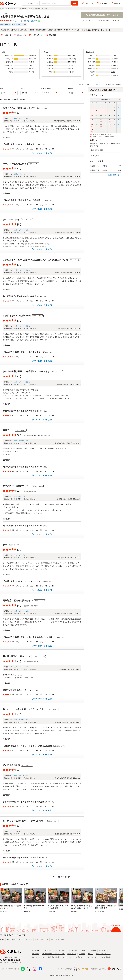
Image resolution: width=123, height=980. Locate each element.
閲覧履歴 (103, 3)
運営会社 (90, 954)
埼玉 (20, 939)
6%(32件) (71, 69)
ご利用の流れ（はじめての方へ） (54, 951)
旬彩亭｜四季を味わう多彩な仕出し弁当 (25, 17)
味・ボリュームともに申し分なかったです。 (24, 709)
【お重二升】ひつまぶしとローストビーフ (22, 581)
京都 (47, 939)
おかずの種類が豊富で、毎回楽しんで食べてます (26, 371)
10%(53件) (114, 69)
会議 (27, 118)
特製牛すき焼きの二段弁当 (15, 690)
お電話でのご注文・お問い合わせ (104, 15)
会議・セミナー (19, 118)
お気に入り (89, 3)
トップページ (36, 951)
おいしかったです (11, 219)
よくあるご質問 (72, 951)
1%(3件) (113, 72)
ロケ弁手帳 (35, 954)
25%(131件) (115, 62)
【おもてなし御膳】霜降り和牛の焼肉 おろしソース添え (28, 637)
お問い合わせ (38, 35)
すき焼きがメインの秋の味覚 (17, 316)
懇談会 (28, 382)
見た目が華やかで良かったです (18, 656)
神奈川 (14, 939)
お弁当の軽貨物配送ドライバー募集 (53, 954)
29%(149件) (32, 59)
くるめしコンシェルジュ (88, 951)
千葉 (26, 939)
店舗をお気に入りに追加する (111, 20)
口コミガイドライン (98, 84)
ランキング (103, 951)
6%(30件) (71, 65)
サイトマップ (92, 957)
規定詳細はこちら (114, 175)
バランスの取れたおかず (15, 164)
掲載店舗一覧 (72, 954)
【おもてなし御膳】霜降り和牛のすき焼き (22, 352)
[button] (120, 903)
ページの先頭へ (116, 926)
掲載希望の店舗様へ (54, 957)
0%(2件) (31, 65)
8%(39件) (114, 55)
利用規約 (82, 954)
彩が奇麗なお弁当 (11, 765)
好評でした (8, 430)
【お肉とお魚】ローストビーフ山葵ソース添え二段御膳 (28, 746)
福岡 (63, 939)
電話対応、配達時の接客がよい (18, 601)
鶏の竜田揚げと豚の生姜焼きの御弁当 (20, 296)
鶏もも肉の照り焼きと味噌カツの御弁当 (21, 858)
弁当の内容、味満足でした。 (17, 486)
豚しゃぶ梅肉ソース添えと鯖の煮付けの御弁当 (24, 802)
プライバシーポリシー (103, 954)
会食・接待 (18, 496)
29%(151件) (72, 55)
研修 (27, 441)
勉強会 (28, 270)
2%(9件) (31, 62)
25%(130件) (72, 59)
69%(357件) (32, 55)
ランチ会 (23, 174)
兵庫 (52, 939)
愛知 (31, 939)
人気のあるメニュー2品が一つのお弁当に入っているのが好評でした (35, 260)
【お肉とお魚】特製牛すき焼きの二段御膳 (22, 200)
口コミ (22, 35)
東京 (8, 939)
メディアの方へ (68, 957)
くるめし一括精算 (105, 957)
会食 (24, 496)
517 (20, 21)
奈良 (57, 939)
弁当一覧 (8, 35)
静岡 (36, 939)
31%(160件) (115, 65)
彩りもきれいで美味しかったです (19, 108)
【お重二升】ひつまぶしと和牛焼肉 (19, 144)
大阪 (41, 939)
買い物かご (118, 3)
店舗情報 (52, 35)
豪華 (5, 545)
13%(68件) (114, 59)
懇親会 (16, 174)
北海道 (2, 939)
